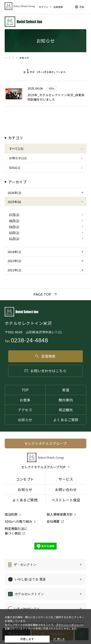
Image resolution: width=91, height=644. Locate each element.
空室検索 (45, 356)
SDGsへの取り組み (19, 521)
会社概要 (53, 521)
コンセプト (25, 479)
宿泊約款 (11, 514)
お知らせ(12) (18, 158)
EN (82, 7)
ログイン (44, 7)
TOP (25, 390)
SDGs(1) (15, 167)
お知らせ (25, 420)
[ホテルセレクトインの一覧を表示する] (45, 594)
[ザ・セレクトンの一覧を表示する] (45, 565)
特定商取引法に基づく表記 (16, 531)
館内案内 (66, 400)
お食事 (25, 400)
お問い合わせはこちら (45, 371)
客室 (66, 390)
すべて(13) (16, 148)
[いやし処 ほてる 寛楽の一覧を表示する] (45, 579)
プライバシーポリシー (69, 620)
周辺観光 (66, 410)
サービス (66, 479)
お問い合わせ (66, 489)
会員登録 (58, 7)
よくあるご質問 (66, 420)
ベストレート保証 (66, 500)
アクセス (25, 410)
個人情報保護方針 (60, 514)
